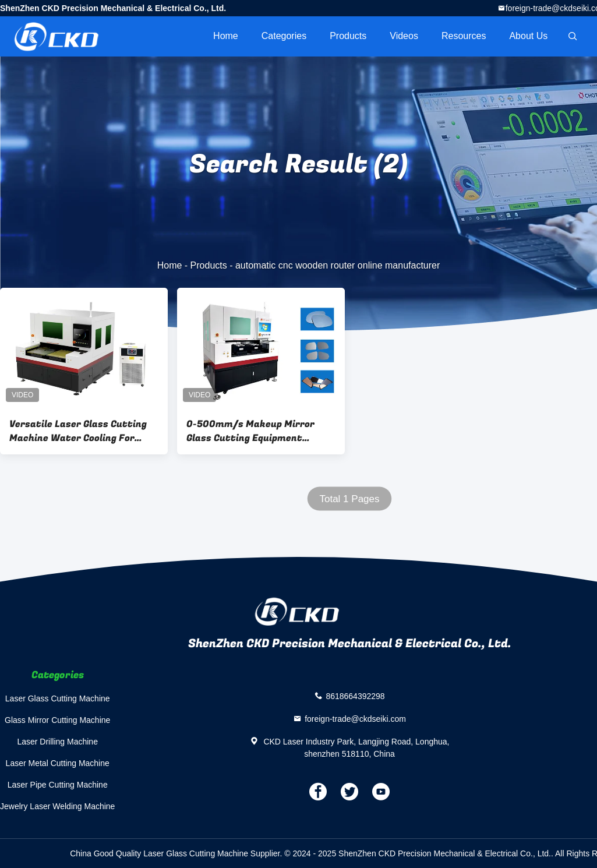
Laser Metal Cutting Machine (58, 763)
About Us (528, 36)
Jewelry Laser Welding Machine (57, 806)
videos (404, 36)
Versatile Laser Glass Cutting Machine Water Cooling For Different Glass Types (78, 431)
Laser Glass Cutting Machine (58, 698)
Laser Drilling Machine (57, 742)
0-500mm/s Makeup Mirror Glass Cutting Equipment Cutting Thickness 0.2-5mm (252, 431)
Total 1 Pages (349, 499)
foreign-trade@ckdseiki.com (355, 718)
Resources (464, 36)
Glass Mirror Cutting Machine (57, 720)
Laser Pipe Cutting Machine (58, 785)
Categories (284, 36)
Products (348, 36)
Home (226, 36)
